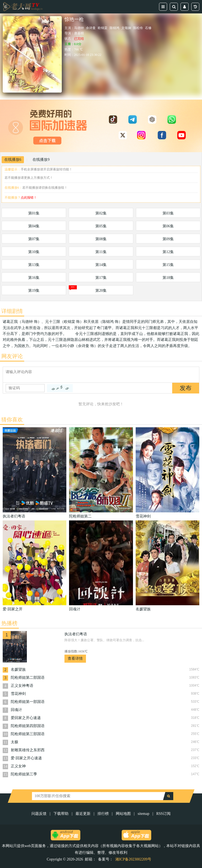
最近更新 (83, 814)
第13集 (34, 265)
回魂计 (16, 710)
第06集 (168, 226)
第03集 (168, 213)
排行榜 (103, 814)
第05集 (101, 226)
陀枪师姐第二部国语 (28, 678)
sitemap (143, 814)
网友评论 (12, 356)
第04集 (34, 226)
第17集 (101, 278)
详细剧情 (12, 311)
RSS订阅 (163, 814)
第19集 (34, 291)
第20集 (101, 291)
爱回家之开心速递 (26, 718)
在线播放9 (41, 160)
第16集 (34, 278)
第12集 (168, 252)
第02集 (101, 213)
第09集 (168, 239)
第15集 (168, 265)
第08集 (101, 239)
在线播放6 (13, 160)
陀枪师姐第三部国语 (28, 734)
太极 (15, 742)
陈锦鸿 (114, 28)
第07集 (34, 239)
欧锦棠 (103, 28)
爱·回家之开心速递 (26, 758)
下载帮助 (61, 814)
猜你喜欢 (12, 420)
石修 (148, 28)
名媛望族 (18, 670)
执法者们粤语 (76, 634)
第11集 (101, 252)
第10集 (34, 252)
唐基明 (79, 33)
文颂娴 (126, 28)
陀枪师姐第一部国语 (28, 702)
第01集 (34, 213)
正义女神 (18, 766)
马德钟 (79, 28)
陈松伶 (138, 28)
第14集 (101, 265)
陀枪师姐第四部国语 (28, 726)
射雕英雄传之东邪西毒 (28, 751)
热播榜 (9, 623)
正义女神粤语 (22, 686)
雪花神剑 (18, 694)
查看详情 (75, 659)
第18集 (168, 278)
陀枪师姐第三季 (24, 774)
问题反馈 (39, 814)
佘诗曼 (91, 28)
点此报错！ (29, 198)
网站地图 (123, 814)
